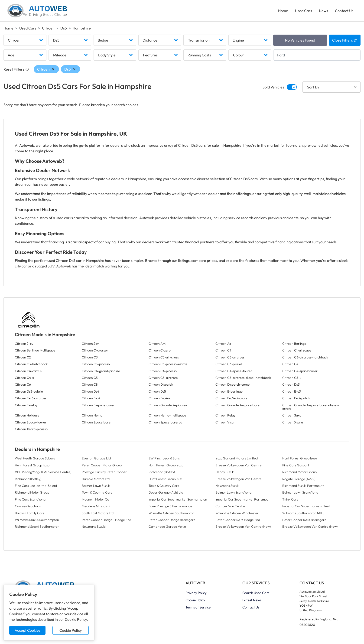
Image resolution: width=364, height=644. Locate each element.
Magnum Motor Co (95, 499)
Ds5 (64, 28)
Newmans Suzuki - (228, 486)
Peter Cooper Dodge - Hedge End (106, 520)
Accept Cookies (28, 630)
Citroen (48, 28)
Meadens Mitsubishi (96, 506)
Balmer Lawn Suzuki (96, 486)
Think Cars (290, 499)
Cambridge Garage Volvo (167, 527)
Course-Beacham (28, 506)
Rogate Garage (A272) (299, 479)
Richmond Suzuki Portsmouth (303, 486)
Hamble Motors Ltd (96, 479)
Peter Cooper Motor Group (102, 465)
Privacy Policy (196, 593)
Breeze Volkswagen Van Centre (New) (243, 527)
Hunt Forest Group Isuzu (300, 458)
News (323, 11)
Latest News (252, 600)
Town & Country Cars (164, 486)
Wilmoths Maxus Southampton (37, 520)
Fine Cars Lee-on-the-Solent (36, 486)
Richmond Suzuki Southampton (37, 527)
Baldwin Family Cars (29, 513)
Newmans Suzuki (94, 527)
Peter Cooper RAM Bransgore (304, 520)
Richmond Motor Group (299, 472)
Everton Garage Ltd (96, 458)
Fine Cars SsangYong (30, 499)
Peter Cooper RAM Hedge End (238, 520)
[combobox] (25, 40)
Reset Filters (16, 69)
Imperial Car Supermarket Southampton (178, 499)
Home (283, 11)
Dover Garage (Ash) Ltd (166, 492)
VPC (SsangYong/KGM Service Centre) (43, 472)
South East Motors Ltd (98, 513)
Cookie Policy (71, 630)
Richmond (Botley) (162, 472)
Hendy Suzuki (225, 472)
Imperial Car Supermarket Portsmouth (243, 499)
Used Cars (304, 11)
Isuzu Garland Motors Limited (237, 458)
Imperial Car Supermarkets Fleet (306, 506)
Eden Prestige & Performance (170, 506)
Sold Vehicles (273, 87)
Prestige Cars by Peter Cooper (104, 472)
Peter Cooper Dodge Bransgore (172, 520)
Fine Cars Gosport (296, 465)
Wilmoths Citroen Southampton (172, 513)
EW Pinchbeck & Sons (164, 458)
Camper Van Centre (230, 506)
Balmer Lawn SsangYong (233, 492)
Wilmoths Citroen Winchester (237, 513)
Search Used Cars (256, 593)
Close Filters (345, 40)
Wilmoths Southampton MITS (303, 513)
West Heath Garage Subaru (35, 458)
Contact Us (344, 11)
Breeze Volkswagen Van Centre (239, 465)
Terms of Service (198, 607)
